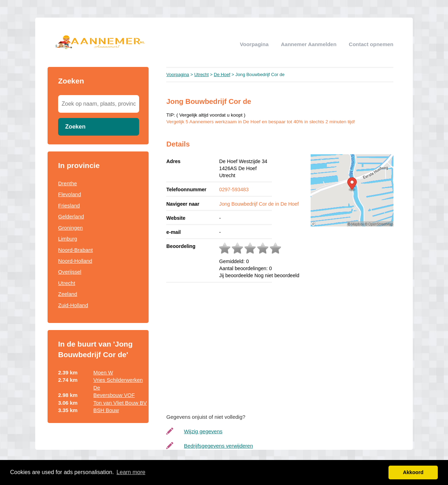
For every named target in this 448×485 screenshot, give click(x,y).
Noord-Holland (75, 261)
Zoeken (75, 126)
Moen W (103, 372)
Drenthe (67, 183)
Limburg (68, 239)
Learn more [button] (131, 472)
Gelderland (71, 216)
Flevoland (70, 194)
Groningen (70, 228)
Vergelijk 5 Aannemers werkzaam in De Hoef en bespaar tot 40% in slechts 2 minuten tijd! (261, 122)
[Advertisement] (287, 346)
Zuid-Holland (73, 305)
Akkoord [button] (413, 472)
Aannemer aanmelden (309, 44)
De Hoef (222, 74)
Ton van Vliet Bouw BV (120, 403)
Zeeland (68, 294)
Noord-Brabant (75, 250)
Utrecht (67, 283)
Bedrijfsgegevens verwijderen (218, 446)
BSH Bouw (106, 410)
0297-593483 (234, 189)
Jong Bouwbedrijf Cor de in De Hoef (259, 204)
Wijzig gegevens (203, 431)
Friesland (69, 206)
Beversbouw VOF (114, 395)
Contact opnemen (371, 44)
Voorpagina (254, 44)
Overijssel (70, 272)
